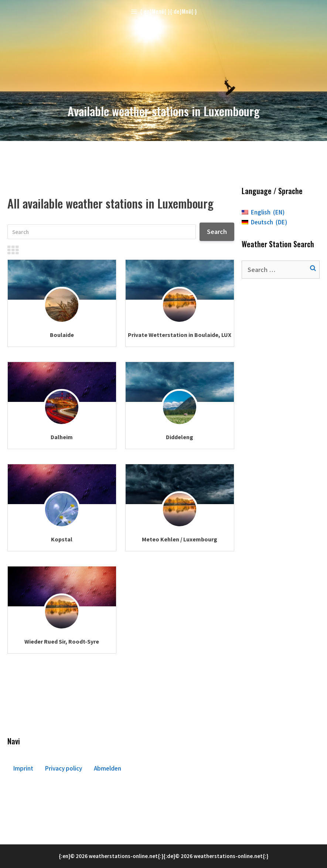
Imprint (23, 768)
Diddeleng (180, 437)
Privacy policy (64, 768)
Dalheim (62, 437)
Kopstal (62, 539)
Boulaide (62, 335)
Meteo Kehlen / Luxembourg (180, 539)
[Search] (102, 232)
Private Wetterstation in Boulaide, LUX (180, 335)
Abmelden (108, 768)
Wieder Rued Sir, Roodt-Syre (62, 641)
